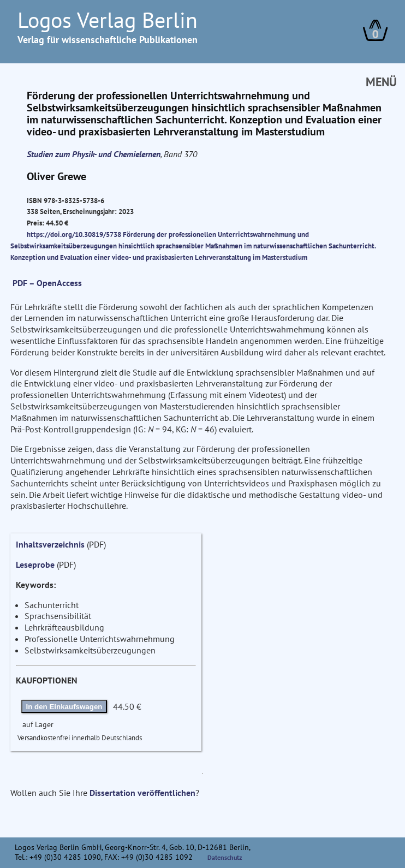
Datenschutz (225, 857)
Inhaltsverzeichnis (50, 544)
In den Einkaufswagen (64, 707)
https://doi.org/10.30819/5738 (74, 234)
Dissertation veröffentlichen (142, 793)
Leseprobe (35, 564)
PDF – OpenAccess (47, 283)
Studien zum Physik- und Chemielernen (94, 154)
